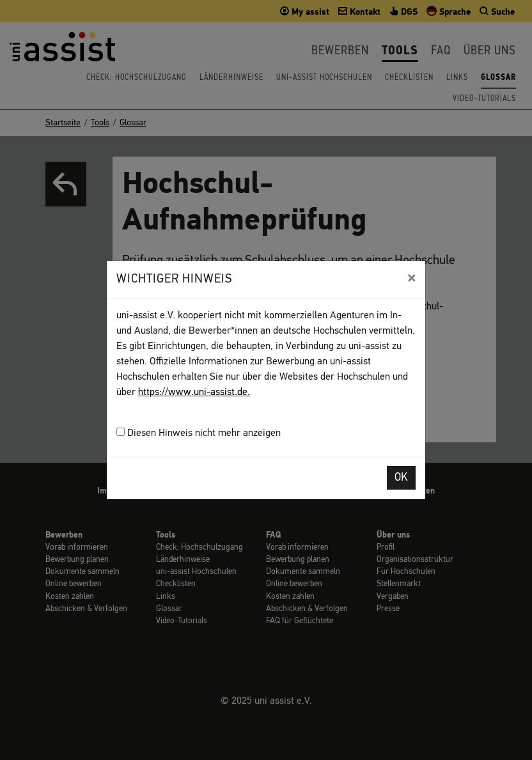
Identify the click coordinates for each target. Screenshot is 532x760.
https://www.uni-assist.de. (194, 392)
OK (401, 478)
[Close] (411, 278)
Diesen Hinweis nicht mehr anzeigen (199, 433)
